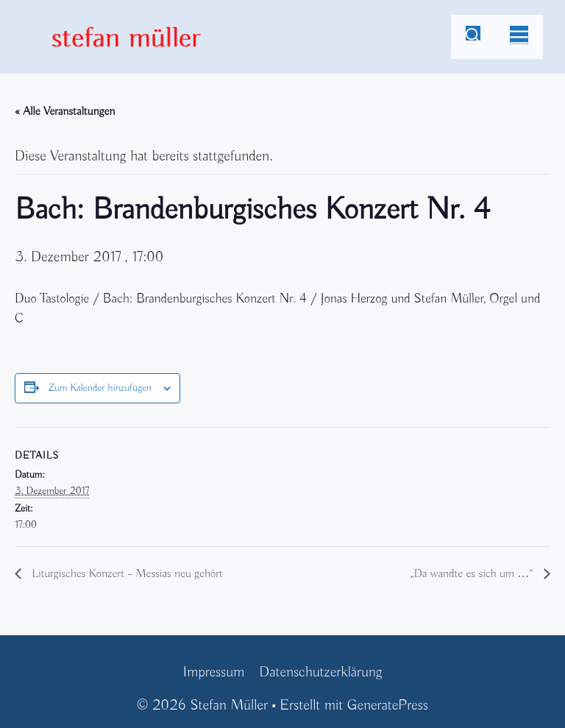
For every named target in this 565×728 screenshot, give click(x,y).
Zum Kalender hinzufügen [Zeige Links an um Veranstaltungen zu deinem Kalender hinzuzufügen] (100, 388)
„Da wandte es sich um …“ (473, 574)
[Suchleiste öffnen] (473, 37)
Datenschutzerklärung (320, 672)
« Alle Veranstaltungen (65, 112)
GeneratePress (388, 706)
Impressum (213, 672)
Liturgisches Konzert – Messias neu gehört (126, 574)
